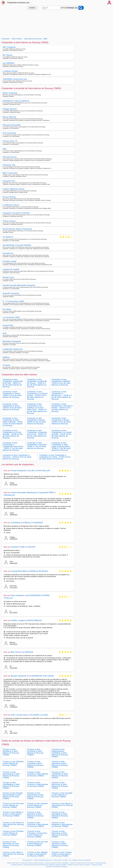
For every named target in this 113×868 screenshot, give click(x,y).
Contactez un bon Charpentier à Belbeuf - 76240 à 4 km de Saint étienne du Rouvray (61, 382)
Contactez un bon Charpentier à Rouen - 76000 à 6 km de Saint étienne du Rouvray (37, 421)
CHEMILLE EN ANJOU (39, 571)
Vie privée (65, 860)
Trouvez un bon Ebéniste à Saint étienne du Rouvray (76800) (13, 763)
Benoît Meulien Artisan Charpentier (17, 229)
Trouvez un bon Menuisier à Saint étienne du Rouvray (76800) (35, 815)
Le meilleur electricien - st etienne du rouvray (23, 865)
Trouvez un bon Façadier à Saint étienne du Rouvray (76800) (62, 795)
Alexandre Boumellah (12, 125)
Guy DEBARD (9, 63)
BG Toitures (8, 55)
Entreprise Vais (9, 165)
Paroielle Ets (8, 253)
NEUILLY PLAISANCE (34, 523)
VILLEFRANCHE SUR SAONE (41, 676)
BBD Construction (10, 173)
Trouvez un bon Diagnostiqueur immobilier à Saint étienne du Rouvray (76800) (60, 753)
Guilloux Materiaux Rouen (14, 189)
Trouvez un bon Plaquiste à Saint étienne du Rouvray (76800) (62, 824)
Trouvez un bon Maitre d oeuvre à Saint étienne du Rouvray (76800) (13, 814)
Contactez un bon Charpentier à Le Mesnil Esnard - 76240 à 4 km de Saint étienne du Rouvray (37, 395)
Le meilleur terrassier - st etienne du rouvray (44, 863)
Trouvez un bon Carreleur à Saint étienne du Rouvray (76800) (38, 774)
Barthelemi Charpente (12, 341)
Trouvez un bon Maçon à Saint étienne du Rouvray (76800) (62, 805)
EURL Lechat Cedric (19, 715)
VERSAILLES (9, 495)
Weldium (6, 357)
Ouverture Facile (18, 547)
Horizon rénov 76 (10, 141)
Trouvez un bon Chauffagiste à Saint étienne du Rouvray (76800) (11, 785)
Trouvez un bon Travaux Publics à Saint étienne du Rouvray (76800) (62, 854)
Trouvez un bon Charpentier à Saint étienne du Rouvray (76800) (60, 775)
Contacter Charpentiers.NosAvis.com (43, 860)
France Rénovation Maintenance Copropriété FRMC (32, 493)
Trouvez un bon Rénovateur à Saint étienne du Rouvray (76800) (11, 844)
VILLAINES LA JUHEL (39, 715)
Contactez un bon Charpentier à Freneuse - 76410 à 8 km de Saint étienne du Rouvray (17, 457)
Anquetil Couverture (11, 293)
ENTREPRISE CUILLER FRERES (17, 245)
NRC (5, 149)
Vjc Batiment (8, 237)
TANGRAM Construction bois (15, 79)
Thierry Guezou (9, 221)
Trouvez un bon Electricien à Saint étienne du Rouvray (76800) (60, 785)
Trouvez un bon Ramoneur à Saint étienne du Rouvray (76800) (60, 834)
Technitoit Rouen (10, 157)
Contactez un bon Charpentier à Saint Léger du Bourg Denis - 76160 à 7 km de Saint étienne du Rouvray (61, 446)
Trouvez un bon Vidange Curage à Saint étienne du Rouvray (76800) (37, 854)
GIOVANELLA (16, 523)
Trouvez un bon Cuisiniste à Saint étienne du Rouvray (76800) (35, 764)
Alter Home (15, 652)
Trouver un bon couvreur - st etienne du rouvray (94, 863)
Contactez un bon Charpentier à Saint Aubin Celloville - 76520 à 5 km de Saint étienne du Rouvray (13, 422)
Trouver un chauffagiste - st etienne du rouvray (68, 863)
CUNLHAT (31, 547)
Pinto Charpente (18, 595)
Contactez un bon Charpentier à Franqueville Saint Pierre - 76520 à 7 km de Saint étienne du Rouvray (13, 446)
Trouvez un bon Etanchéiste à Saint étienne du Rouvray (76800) (35, 796)
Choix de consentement (84, 860)
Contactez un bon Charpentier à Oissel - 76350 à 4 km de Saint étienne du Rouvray (12, 394)
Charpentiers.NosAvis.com (18, 3)
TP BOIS (6, 365)
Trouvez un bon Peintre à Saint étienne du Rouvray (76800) (13, 824)
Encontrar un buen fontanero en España (56, 867)
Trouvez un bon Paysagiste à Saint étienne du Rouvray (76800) (60, 815)
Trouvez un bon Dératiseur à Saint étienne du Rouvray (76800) (11, 752)
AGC (5, 333)
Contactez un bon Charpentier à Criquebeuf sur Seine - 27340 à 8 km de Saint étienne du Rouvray (55, 457)
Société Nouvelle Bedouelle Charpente (19, 285)
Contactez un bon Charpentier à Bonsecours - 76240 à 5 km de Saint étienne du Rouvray (62, 395)
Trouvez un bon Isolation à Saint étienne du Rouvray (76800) (37, 805)
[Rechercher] (81, 8)
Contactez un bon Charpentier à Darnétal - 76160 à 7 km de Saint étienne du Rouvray (37, 446)
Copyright (75, 860)
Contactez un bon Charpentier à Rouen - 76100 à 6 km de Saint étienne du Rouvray (61, 421)
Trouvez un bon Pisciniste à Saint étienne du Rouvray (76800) (38, 824)
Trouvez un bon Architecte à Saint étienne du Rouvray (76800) (35, 752)
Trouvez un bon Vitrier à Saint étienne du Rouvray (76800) (13, 854)
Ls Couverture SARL (11, 317)
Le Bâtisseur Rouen (11, 205)
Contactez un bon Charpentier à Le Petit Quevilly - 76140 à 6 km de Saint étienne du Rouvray (13, 434)
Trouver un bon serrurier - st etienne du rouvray (19, 863)
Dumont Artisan (9, 197)
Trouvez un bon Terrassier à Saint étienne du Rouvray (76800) (60, 844)
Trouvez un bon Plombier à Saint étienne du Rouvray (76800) (13, 833)
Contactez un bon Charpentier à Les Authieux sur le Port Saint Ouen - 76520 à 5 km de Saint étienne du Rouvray (37, 409)
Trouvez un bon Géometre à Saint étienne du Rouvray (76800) (60, 764)
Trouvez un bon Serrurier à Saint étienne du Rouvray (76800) (38, 844)
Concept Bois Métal (19, 571)
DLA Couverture (9, 133)
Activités (32, 8)
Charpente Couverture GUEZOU (16, 213)
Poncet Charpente (18, 471)
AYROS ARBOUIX (34, 620)
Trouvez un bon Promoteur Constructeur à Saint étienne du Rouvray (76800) (37, 834)
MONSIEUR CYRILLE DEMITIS (16, 101)
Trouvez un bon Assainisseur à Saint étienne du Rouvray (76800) (11, 775)
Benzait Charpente (18, 676)
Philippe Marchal (10, 109)
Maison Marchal (9, 117)
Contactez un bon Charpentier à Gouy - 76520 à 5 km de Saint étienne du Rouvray (12, 407)
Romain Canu (8, 277)
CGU (70, 860)
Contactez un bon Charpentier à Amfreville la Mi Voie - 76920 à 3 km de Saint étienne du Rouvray (13, 383)
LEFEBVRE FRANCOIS (13, 349)
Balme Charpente (10, 93)
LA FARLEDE (28, 652)
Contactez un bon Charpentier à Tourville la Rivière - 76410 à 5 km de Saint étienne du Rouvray (62, 408)
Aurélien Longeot (18, 620)
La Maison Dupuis (10, 71)
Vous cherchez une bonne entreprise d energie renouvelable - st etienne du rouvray (57, 865)
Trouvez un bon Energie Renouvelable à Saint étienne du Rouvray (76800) (13, 796)
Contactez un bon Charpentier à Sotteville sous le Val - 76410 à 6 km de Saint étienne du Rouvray (37, 434)
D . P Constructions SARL (14, 301)
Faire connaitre (58, 860)
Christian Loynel (9, 261)
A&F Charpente (9, 47)
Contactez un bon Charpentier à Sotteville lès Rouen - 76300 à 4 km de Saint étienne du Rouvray (37, 383)
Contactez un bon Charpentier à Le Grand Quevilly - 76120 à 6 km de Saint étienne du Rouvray (62, 434)
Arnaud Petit (8, 325)
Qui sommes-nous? (27, 860)
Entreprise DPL (9, 181)
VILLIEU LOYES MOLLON (39, 471)
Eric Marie (7, 309)
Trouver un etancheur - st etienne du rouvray (91, 865)
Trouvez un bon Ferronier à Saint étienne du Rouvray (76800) (13, 805)
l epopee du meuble (11, 269)
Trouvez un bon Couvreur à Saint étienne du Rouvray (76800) (38, 784)
